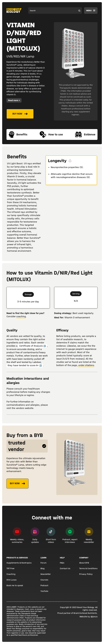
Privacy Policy (86, 574)
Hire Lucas (12, 580)
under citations (86, 365)
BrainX (77, 613)
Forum (43, 563)
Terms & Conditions (88, 568)
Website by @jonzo (88, 617)
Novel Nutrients (90, 613)
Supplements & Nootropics (19, 563)
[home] (14, 11)
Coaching (11, 574)
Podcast (44, 585)
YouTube (44, 591)
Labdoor (37, 362)
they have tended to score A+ (25, 365)
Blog (42, 568)
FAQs (62, 563)
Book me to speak (15, 585)
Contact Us (65, 568)
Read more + (14, 100)
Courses (44, 580)
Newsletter (46, 574)
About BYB (84, 563)
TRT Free (10, 568)
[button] (91, 11)
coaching (21, 316)
